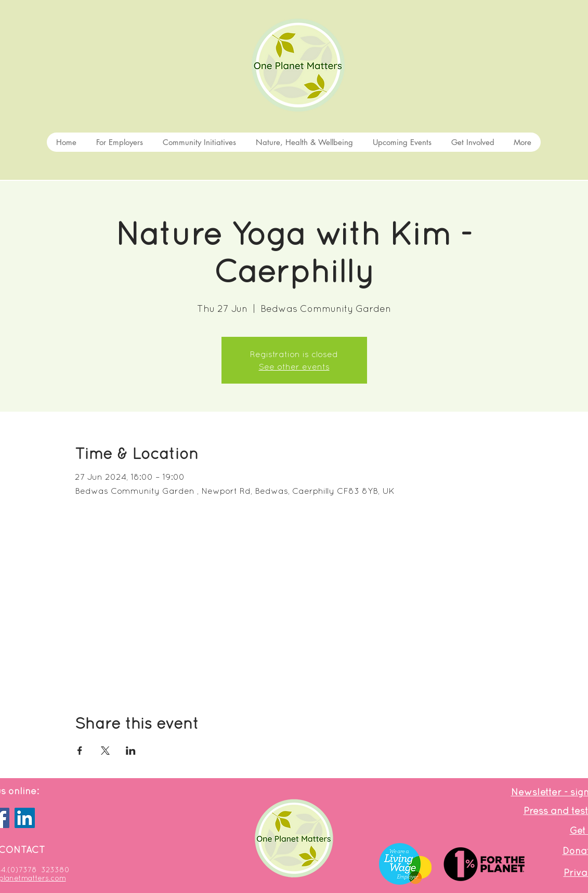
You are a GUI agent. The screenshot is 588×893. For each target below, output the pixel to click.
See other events (294, 366)
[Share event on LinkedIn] (131, 751)
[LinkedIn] (25, 818)
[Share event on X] (105, 751)
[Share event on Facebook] (80, 751)
